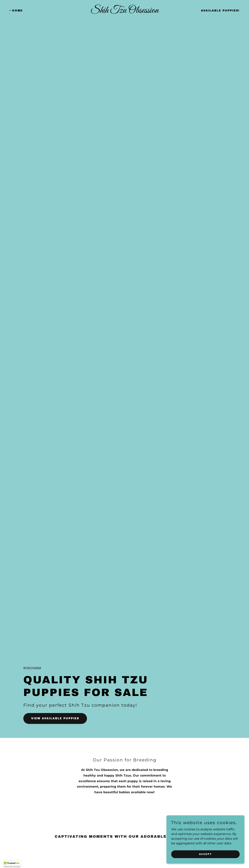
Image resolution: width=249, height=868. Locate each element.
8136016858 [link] (32, 668)
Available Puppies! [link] (220, 11)
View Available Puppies (55, 718)
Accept (205, 862)
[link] (125, 12)
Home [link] (17, 11)
